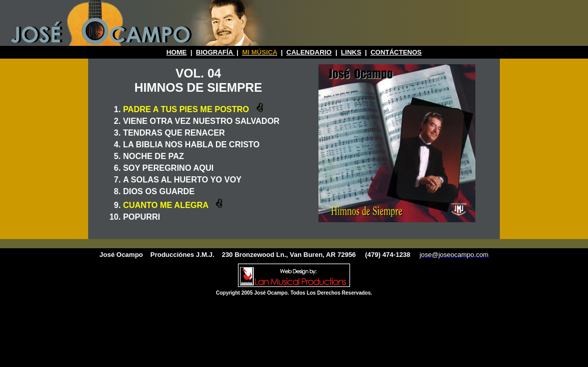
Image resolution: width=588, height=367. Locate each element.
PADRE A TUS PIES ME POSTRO (187, 109)
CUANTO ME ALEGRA (167, 205)
